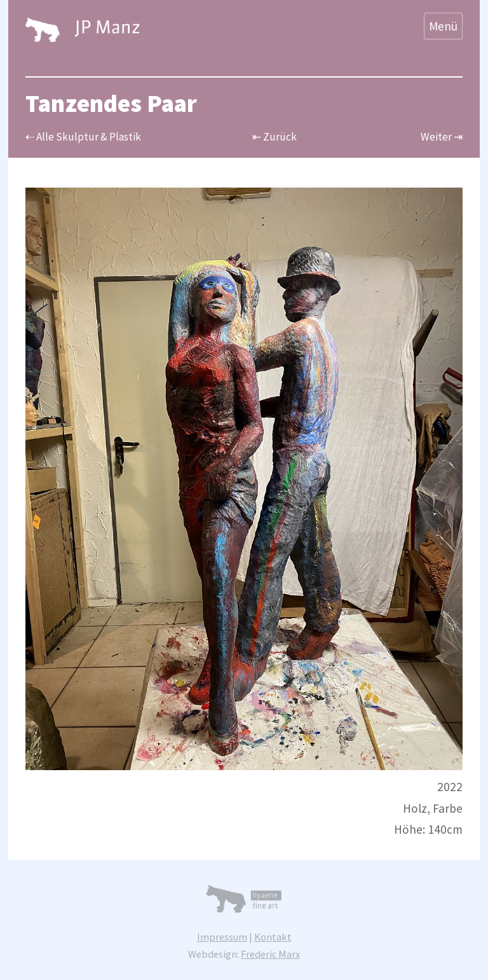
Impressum (222, 937)
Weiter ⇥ (442, 137)
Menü (443, 26)
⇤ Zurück (274, 137)
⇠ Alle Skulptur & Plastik (83, 137)
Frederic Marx (270, 954)
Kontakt (273, 937)
